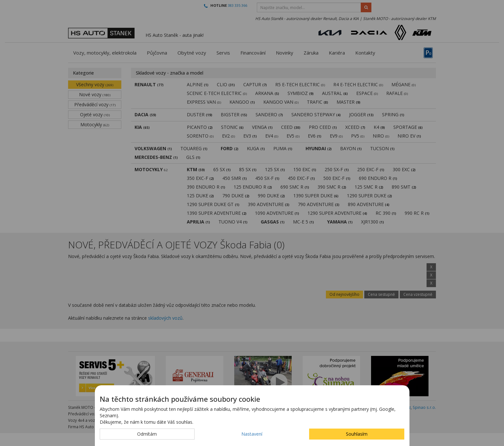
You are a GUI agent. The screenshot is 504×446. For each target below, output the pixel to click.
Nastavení (252, 434)
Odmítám (147, 434)
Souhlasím (357, 434)
